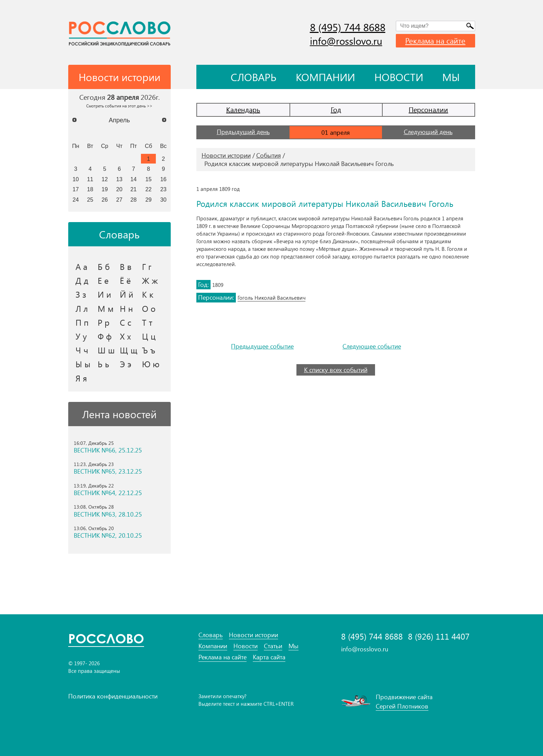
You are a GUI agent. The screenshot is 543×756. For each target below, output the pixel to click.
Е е (103, 280)
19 (105, 189)
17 (75, 189)
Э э (126, 364)
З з (81, 294)
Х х (125, 336)
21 (134, 189)
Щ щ (129, 350)
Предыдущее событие (262, 346)
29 (149, 200)
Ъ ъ (149, 350)
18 (90, 189)
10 (75, 179)
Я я (81, 378)
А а (81, 266)
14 (134, 179)
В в (126, 266)
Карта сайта (269, 657)
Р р (104, 322)
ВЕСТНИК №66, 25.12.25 (108, 450)
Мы (451, 77)
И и (104, 294)
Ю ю (151, 364)
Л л (82, 308)
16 (163, 179)
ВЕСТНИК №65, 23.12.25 (108, 471)
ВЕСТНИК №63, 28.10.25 (108, 514)
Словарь (253, 77)
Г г (147, 266)
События (269, 155)
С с (126, 322)
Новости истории (226, 155)
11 (90, 179)
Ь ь (103, 364)
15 (149, 179)
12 (105, 179)
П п (82, 322)
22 (149, 189)
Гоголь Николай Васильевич (271, 298)
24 (75, 200)
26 (105, 200)
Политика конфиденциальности (113, 696)
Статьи (273, 646)
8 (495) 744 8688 (348, 27)
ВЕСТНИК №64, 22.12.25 (108, 493)
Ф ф (105, 336)
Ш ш (106, 350)
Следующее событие (372, 346)
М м (106, 308)
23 (163, 189)
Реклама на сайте (435, 41)
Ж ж (150, 280)
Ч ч (82, 350)
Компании (325, 77)
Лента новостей (119, 414)
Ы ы (83, 364)
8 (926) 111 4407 (439, 636)
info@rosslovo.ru (346, 41)
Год (336, 109)
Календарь (243, 109)
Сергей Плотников (402, 706)
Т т (147, 322)
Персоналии (428, 109)
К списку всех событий (336, 370)
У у (81, 336)
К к (148, 294)
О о (149, 308)
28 (134, 200)
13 (119, 179)
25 (90, 200)
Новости (399, 77)
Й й (127, 294)
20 (119, 189)
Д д (82, 280)
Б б (104, 266)
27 (119, 200)
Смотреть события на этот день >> (119, 106)
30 (163, 200)
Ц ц (149, 336)
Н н (126, 308)
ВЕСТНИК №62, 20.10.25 (108, 535)
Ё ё (125, 280)
